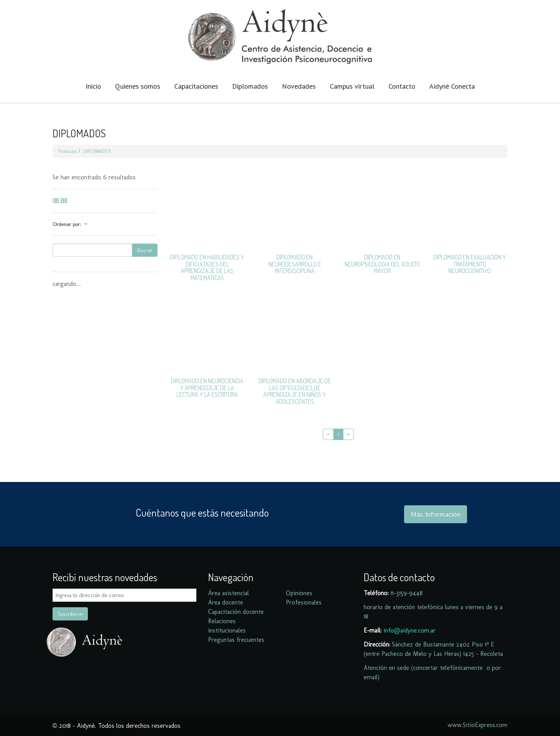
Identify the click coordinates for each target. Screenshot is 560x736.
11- (393, 593)
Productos (67, 151)
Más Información (436, 514)
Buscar (145, 250)
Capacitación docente (236, 612)
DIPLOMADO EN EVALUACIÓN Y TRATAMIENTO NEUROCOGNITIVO (470, 264)
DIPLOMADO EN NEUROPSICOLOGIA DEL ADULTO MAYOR (382, 264)
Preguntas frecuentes (236, 640)
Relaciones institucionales (227, 626)
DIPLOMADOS (97, 151)
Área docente (226, 602)
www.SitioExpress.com (478, 725)
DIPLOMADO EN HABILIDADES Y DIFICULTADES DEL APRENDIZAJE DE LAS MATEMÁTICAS (207, 267)
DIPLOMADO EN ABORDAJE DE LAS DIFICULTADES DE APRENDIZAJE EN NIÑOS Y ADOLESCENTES (295, 391)
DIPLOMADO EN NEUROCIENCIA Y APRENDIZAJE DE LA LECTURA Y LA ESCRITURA (207, 388)
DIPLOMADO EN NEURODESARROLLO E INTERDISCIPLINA (295, 264)
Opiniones (299, 593)
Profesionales (304, 602)
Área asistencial (228, 593)
